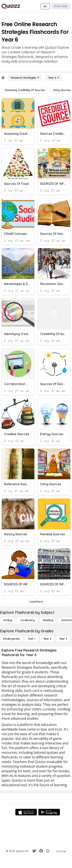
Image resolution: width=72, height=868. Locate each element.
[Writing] (8, 620)
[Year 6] (54, 78)
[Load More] (36, 602)
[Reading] (48, 620)
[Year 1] (31, 639)
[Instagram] (48, 851)
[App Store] (26, 812)
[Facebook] (41, 851)
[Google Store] (49, 812)
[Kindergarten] (12, 639)
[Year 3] (63, 639)
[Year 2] (47, 639)
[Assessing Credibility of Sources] (25, 90)
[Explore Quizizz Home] (11, 6)
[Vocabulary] (27, 620)
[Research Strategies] (25, 78)
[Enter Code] (61, 6)
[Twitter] (34, 851)
